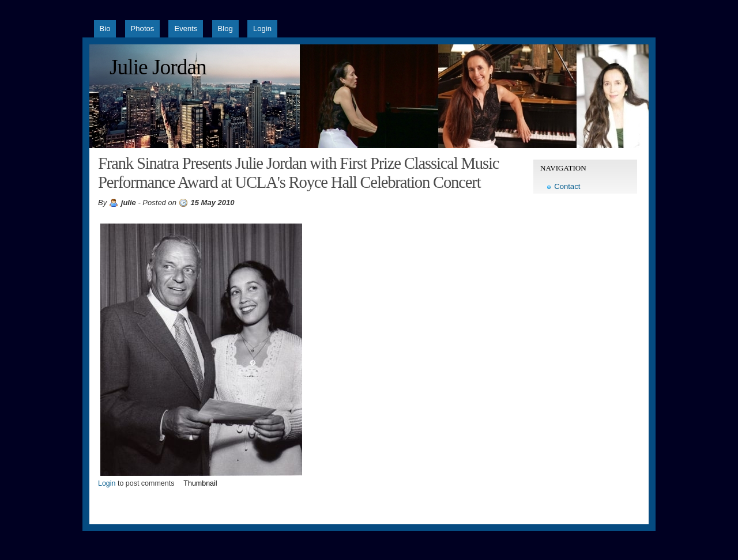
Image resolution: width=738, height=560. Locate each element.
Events (186, 29)
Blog (225, 29)
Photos (143, 29)
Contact (567, 186)
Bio (105, 29)
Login (262, 29)
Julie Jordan (158, 67)
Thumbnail (200, 483)
